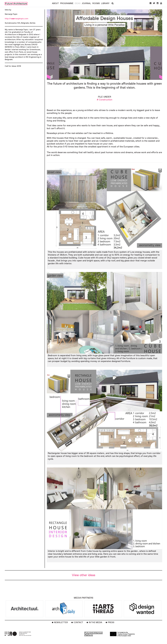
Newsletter (61, 622)
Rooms (96, 3)
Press (111, 622)
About (55, 3)
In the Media (95, 622)
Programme (67, 3)
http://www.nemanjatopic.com (17, 19)
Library (105, 3)
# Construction (105, 100)
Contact (78, 622)
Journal (86, 3)
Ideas (78, 3)
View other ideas (84, 575)
